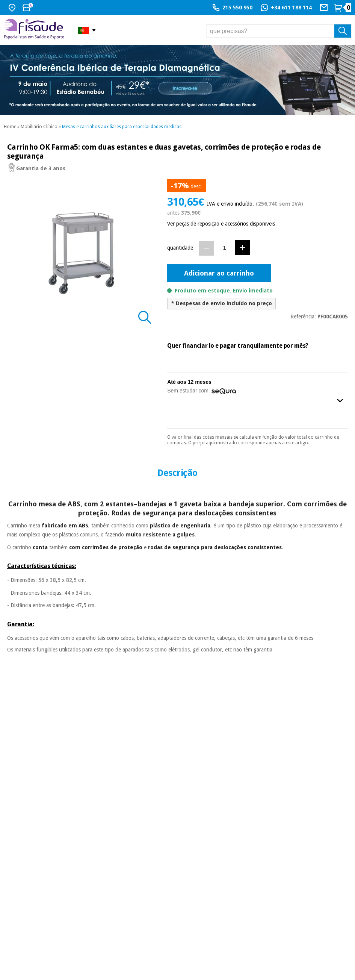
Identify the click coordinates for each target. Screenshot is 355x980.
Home (10, 127)
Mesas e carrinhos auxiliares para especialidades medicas (122, 127)
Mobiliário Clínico (39, 127)
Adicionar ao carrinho (219, 273)
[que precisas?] (279, 31)
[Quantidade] (224, 248)
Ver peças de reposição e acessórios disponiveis (221, 224)
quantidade (180, 248)
